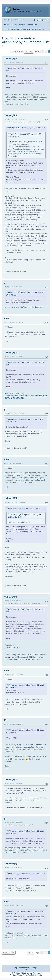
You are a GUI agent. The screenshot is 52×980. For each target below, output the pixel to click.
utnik (7, 318)
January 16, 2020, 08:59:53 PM (14, 724)
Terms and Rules (24, 968)
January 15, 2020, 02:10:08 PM (14, 463)
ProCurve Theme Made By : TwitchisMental (26, 975)
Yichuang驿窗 (11, 59)
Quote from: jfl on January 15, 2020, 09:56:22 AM (27, 508)
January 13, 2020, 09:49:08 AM (16, 119)
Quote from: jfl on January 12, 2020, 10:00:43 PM (27, 128)
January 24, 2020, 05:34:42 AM (14, 868)
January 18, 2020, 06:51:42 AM (14, 822)
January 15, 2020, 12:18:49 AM (14, 356)
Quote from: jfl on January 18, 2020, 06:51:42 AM (27, 874)
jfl (5, 283)
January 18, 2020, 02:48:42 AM (14, 783)
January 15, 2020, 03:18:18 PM (14, 674)
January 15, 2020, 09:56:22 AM (16, 413)
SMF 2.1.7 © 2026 (19, 973)
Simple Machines (33, 973)
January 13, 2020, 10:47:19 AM (14, 287)
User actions (18, 51)
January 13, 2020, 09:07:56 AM (14, 62)
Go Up (30, 953)
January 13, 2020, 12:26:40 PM (14, 322)
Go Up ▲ (35, 968)
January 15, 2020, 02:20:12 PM (14, 601)
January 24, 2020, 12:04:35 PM (14, 905)
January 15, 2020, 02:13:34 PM (16, 502)
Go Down (29, 51)
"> (26, 970)
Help (16, 968)
